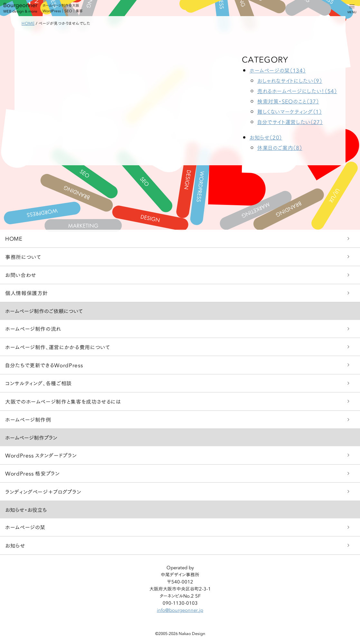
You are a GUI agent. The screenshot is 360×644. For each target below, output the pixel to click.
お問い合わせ (21, 275)
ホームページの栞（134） (278, 70)
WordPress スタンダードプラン (41, 455)
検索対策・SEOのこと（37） (288, 101)
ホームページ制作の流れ (33, 328)
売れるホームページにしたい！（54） (297, 91)
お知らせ (15, 545)
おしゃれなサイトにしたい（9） (290, 80)
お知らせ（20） (266, 137)
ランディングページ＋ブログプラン (43, 491)
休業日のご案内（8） (280, 147)
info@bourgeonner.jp (180, 610)
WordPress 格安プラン (33, 473)
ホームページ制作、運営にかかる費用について (57, 347)
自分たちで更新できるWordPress (44, 365)
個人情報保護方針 (27, 293)
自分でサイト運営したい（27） (290, 122)
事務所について (23, 257)
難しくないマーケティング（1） (290, 111)
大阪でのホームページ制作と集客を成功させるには (63, 401)
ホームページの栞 (25, 527)
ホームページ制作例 (28, 419)
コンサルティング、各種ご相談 (38, 383)
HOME (14, 238)
